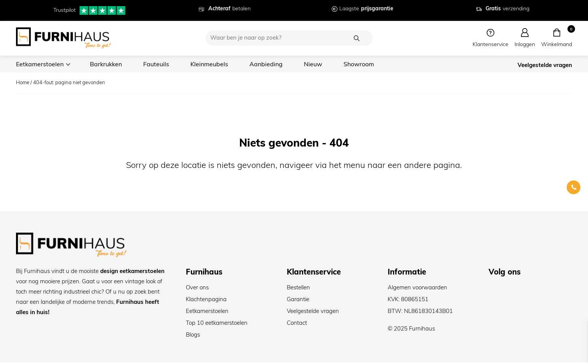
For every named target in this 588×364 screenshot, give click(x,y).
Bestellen (298, 290)
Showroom (365, 65)
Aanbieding (271, 65)
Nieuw (319, 65)
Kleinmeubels (214, 65)
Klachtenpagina (206, 301)
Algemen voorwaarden (417, 290)
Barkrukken (108, 65)
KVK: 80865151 (408, 301)
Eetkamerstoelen (40, 65)
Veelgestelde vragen (545, 66)
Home (23, 84)
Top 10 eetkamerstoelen (217, 325)
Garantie (298, 301)
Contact (297, 325)
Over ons (197, 290)
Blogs (193, 337)
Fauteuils (160, 65)
